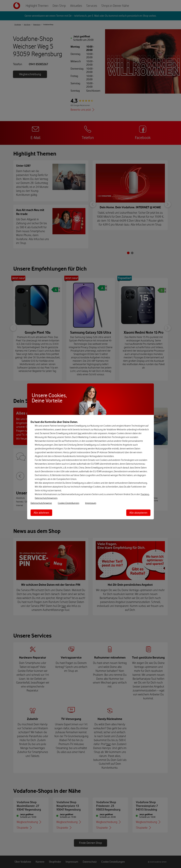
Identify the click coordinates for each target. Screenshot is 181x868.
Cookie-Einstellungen (69, 503)
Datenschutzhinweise (41, 503)
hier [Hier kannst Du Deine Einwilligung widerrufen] (80, 433)
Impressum (91, 503)
